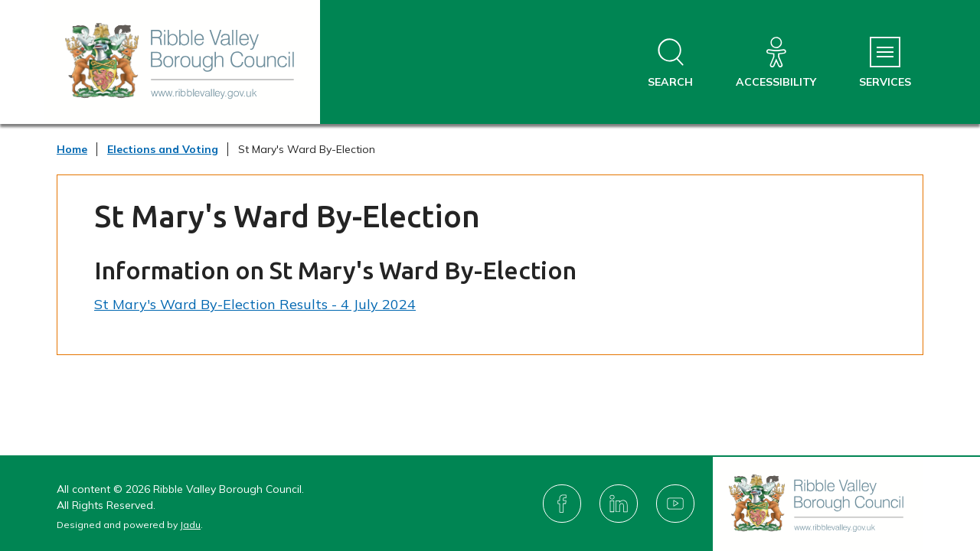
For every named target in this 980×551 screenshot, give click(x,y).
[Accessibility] (776, 63)
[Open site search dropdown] (670, 63)
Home (72, 149)
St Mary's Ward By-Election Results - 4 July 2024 (255, 304)
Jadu (190, 525)
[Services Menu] (885, 63)
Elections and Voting (163, 149)
